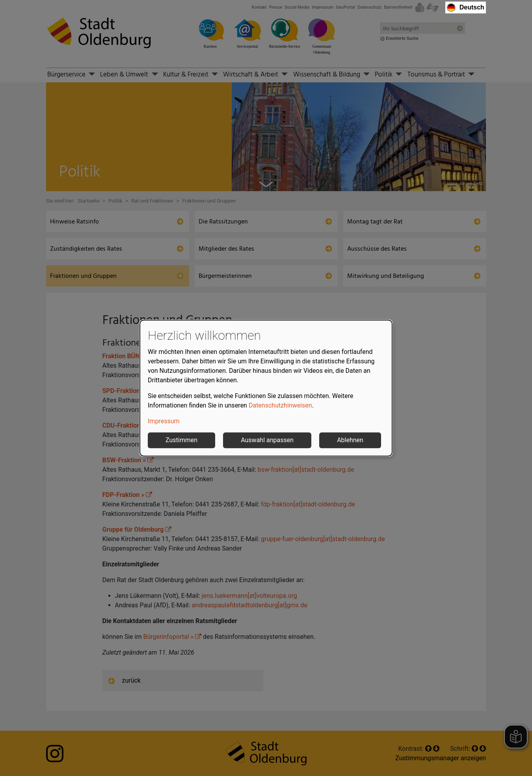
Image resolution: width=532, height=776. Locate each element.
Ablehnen (350, 440)
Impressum (164, 421)
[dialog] (266, 388)
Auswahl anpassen (267, 440)
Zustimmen (181, 440)
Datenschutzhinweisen (280, 405)
